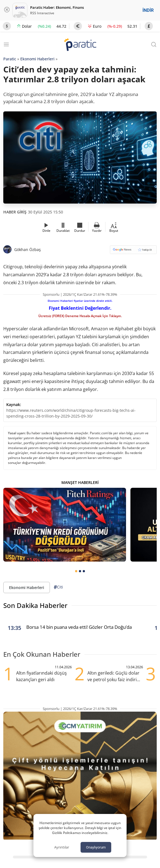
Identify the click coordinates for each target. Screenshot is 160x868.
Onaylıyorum (96, 847)
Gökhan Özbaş (28, 250)
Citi (58, 587)
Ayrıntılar (62, 847)
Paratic (10, 59)
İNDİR (148, 10)
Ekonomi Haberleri (37, 59)
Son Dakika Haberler (35, 605)
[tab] (76, 571)
